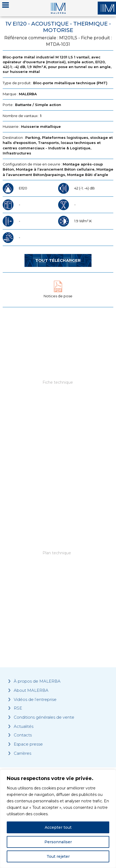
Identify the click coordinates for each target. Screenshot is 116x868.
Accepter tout (58, 827)
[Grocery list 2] (58, 566)
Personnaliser (58, 842)
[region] (58, 819)
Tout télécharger (58, 260)
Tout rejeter (58, 856)
